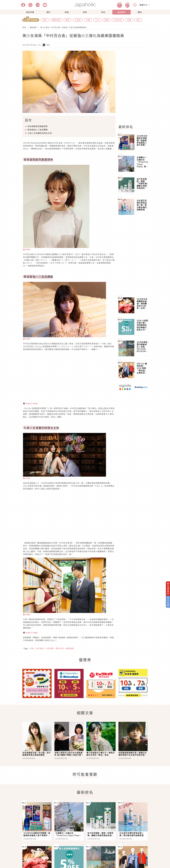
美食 (85, 12)
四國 (106, 20)
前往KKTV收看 (32, 403)
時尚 (103, 12)
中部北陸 (118, 20)
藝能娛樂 (122, 12)
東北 (138, 20)
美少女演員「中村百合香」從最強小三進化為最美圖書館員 (64, 27)
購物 (140, 12)
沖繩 (88, 20)
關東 (67, 20)
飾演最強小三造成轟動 (38, 130)
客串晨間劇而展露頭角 (38, 126)
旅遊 (67, 12)
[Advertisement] (134, 86)
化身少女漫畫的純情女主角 (40, 133)
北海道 (78, 20)
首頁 (24, 27)
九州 (97, 20)
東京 (45, 20)
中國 (129, 20)
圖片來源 (27, 249)
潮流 (48, 12)
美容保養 (30, 12)
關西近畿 (56, 20)
